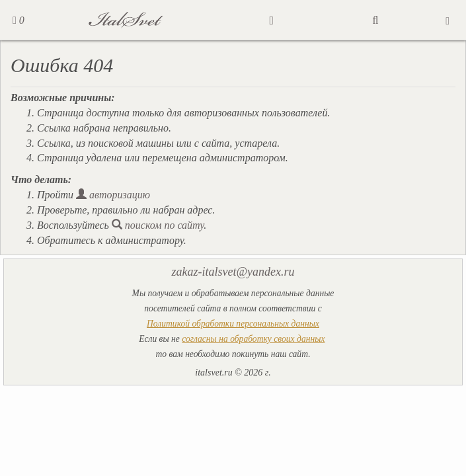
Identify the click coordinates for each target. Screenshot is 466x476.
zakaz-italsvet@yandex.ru (233, 272)
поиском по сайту (158, 225)
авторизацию (113, 195)
